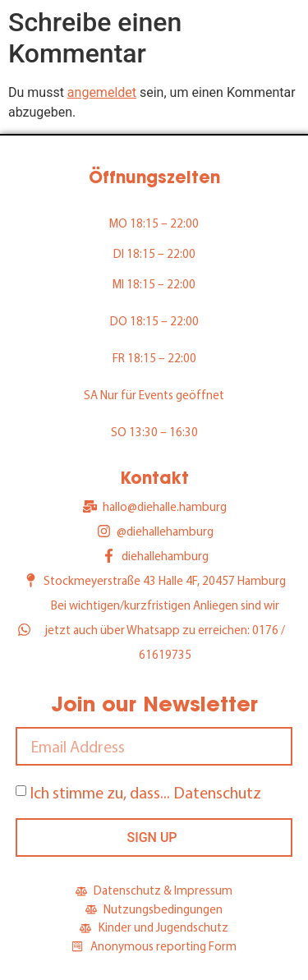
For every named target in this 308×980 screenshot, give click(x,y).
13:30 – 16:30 (163, 432)
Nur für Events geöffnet (162, 395)
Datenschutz (217, 792)
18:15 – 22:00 (164, 223)
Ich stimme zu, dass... (145, 792)
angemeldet (102, 92)
